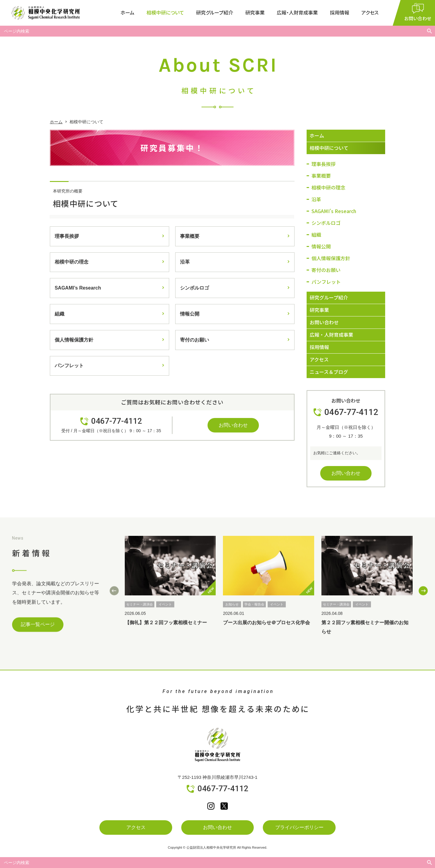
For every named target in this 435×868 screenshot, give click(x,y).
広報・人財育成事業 (297, 13)
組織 (60, 314)
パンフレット (69, 366)
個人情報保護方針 (74, 340)
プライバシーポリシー (299, 827)
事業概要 (190, 236)
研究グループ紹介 (215, 13)
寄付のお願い (195, 340)
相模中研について (165, 13)
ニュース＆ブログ (329, 372)
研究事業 (255, 13)
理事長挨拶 (67, 236)
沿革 (185, 262)
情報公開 (190, 314)
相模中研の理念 (72, 262)
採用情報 (340, 13)
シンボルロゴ (195, 288)
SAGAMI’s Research (78, 288)
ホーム (127, 13)
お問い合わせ (233, 425)
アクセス (370, 13)
